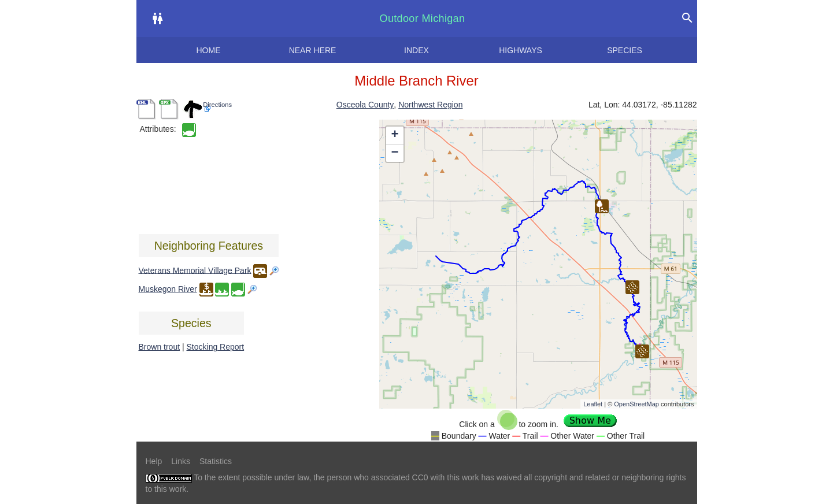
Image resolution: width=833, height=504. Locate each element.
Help (154, 461)
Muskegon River (168, 288)
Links (181, 461)
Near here (313, 50)
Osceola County (365, 105)
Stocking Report (216, 347)
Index (417, 50)
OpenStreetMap (636, 404)
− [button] (395, 153)
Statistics (216, 461)
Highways (521, 50)
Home (209, 50)
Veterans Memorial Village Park (195, 270)
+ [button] (395, 135)
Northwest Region (430, 105)
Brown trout (160, 347)
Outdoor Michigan (423, 18)
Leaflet (593, 404)
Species (625, 50)
